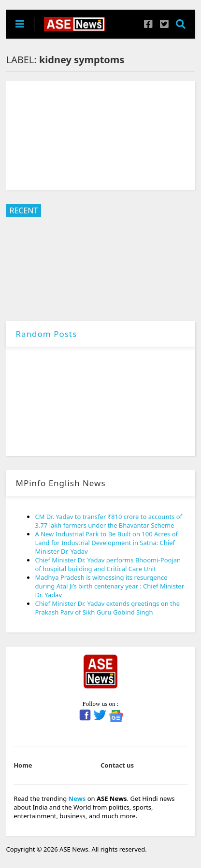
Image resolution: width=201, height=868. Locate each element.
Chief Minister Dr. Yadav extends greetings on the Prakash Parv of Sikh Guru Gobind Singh (107, 608)
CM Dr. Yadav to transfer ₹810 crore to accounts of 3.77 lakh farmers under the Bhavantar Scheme (108, 521)
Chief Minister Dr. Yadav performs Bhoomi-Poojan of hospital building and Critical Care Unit (108, 564)
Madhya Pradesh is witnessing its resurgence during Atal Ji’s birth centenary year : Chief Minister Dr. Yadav (109, 586)
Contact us (117, 765)
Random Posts (46, 334)
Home (23, 765)
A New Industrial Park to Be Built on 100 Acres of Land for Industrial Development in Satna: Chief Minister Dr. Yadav (106, 543)
